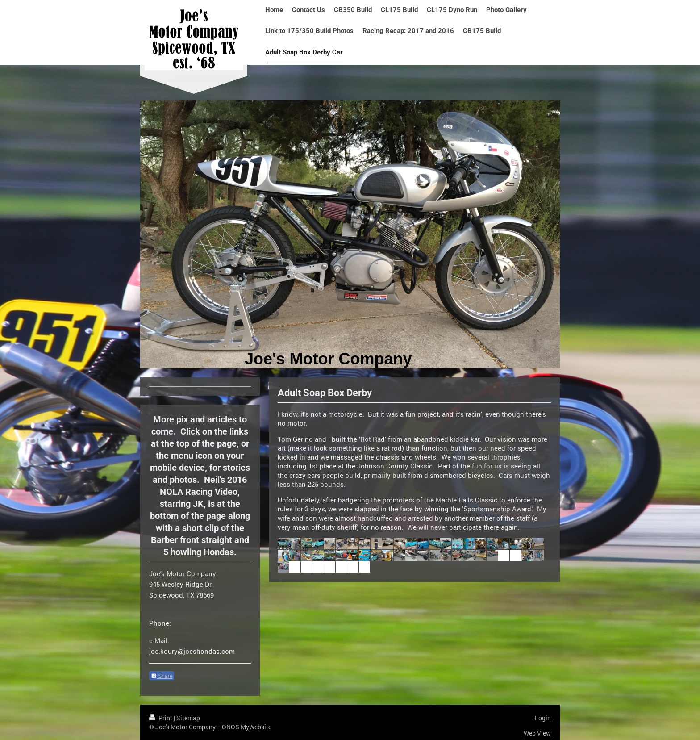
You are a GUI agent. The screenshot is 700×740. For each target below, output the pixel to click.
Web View (537, 733)
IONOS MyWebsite (246, 727)
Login (543, 718)
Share (162, 676)
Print (161, 718)
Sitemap (188, 718)
